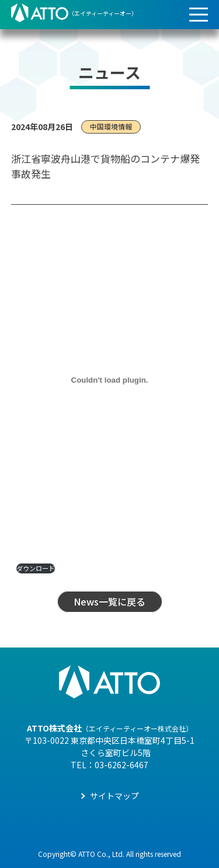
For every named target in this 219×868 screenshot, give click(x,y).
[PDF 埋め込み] (109, 380)
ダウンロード (36, 568)
